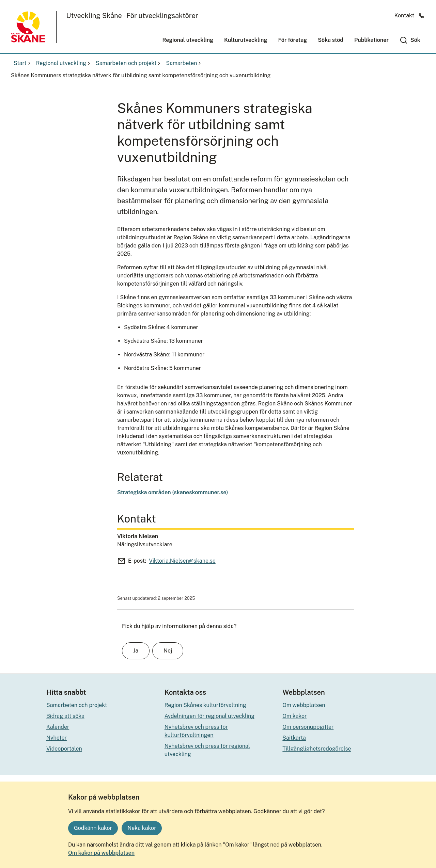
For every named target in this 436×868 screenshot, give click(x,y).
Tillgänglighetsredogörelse (317, 749)
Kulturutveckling (246, 40)
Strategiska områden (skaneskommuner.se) (173, 492)
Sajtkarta (294, 738)
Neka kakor (142, 828)
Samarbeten (184, 63)
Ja (136, 651)
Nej (168, 651)
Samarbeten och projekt (129, 63)
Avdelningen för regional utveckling (210, 716)
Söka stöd (331, 40)
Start (23, 63)
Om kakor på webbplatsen (101, 853)
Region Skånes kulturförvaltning (205, 705)
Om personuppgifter (308, 727)
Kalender (58, 727)
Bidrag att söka (65, 716)
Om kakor (294, 716)
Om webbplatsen (304, 705)
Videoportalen (64, 749)
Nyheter (57, 738)
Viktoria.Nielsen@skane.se (182, 561)
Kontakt (409, 15)
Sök (415, 40)
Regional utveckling (188, 40)
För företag (292, 40)
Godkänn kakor (93, 828)
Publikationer (371, 40)
